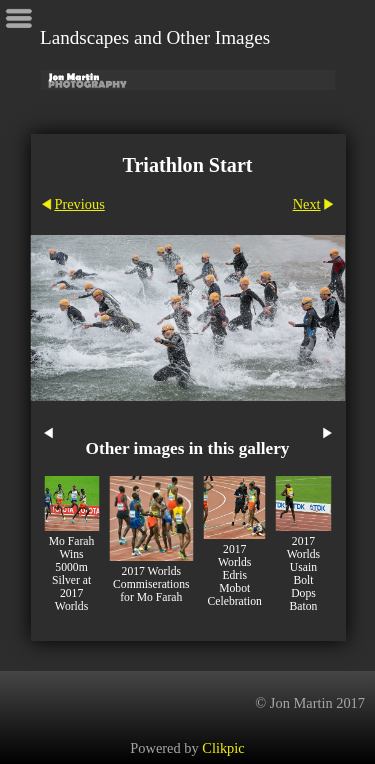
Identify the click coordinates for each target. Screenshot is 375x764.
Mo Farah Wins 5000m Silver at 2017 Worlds (72, 574)
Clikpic (223, 748)
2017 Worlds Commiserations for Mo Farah (151, 584)
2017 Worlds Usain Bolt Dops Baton (303, 574)
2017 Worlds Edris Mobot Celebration (235, 575)
